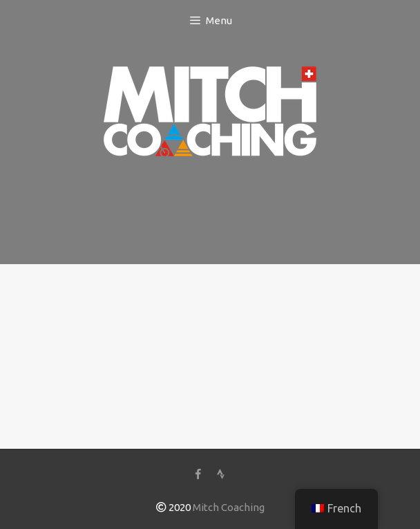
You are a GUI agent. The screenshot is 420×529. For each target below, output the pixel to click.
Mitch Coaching (229, 507)
